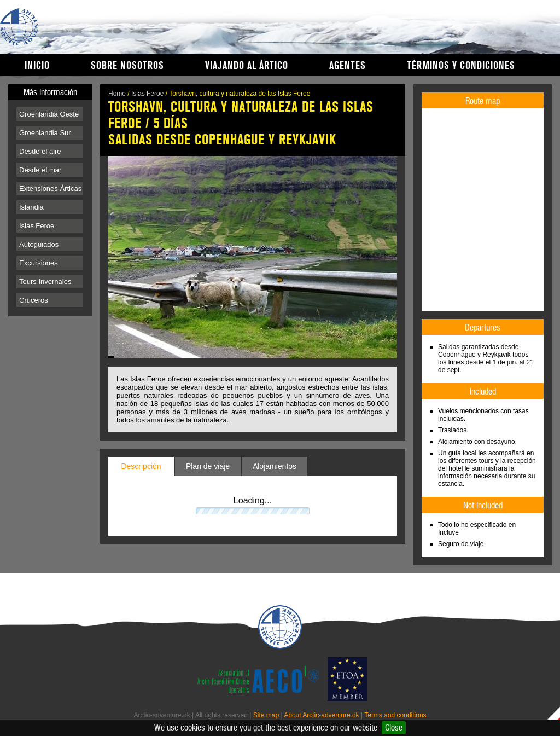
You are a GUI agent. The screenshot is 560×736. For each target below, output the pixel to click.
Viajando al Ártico (247, 66)
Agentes (348, 66)
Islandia (31, 207)
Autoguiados (39, 244)
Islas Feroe (37, 226)
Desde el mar (40, 170)
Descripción (141, 466)
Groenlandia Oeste (49, 114)
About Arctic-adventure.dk (321, 715)
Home (117, 94)
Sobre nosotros (127, 66)
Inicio (37, 66)
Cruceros (34, 300)
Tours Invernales (45, 282)
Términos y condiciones (461, 66)
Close (394, 728)
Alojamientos (275, 466)
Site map (266, 715)
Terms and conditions (395, 715)
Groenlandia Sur (45, 133)
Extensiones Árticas (50, 189)
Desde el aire (40, 151)
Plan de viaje (208, 466)
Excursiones (39, 263)
